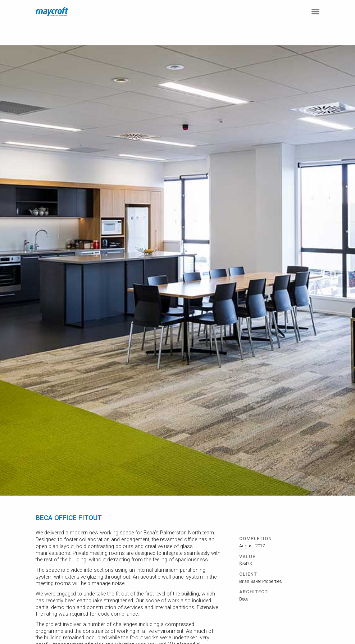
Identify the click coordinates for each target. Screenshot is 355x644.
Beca (244, 599)
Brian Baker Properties (261, 581)
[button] (315, 12)
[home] (52, 12)
